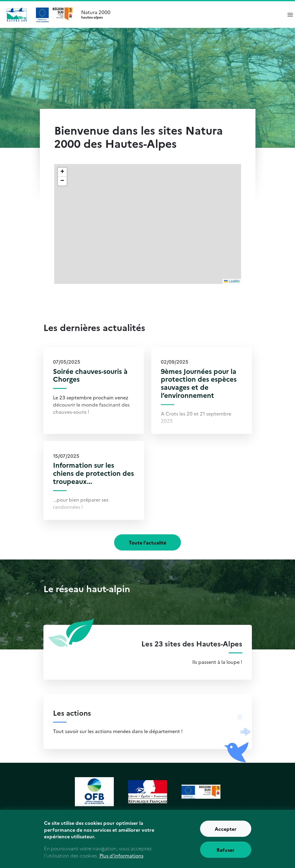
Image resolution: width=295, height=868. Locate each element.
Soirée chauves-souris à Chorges (90, 375)
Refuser (226, 855)
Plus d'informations (121, 860)
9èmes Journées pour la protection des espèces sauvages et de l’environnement (199, 383)
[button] (62, 172)
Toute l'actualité (147, 542)
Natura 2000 (179, 14)
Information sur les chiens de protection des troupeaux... (93, 473)
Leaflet (232, 281)
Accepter (226, 834)
